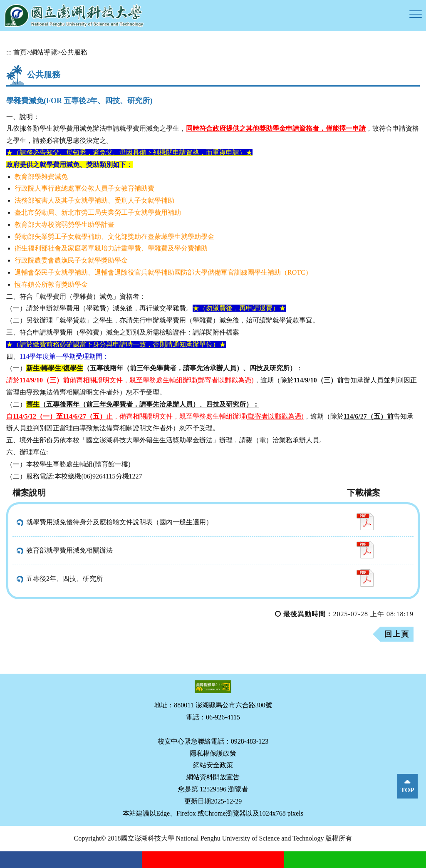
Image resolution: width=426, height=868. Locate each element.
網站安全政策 (213, 765)
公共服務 (74, 52)
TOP (407, 790)
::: (9, 52)
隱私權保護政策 (213, 753)
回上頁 (397, 634)
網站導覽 (44, 52)
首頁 (20, 52)
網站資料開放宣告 (213, 777)
